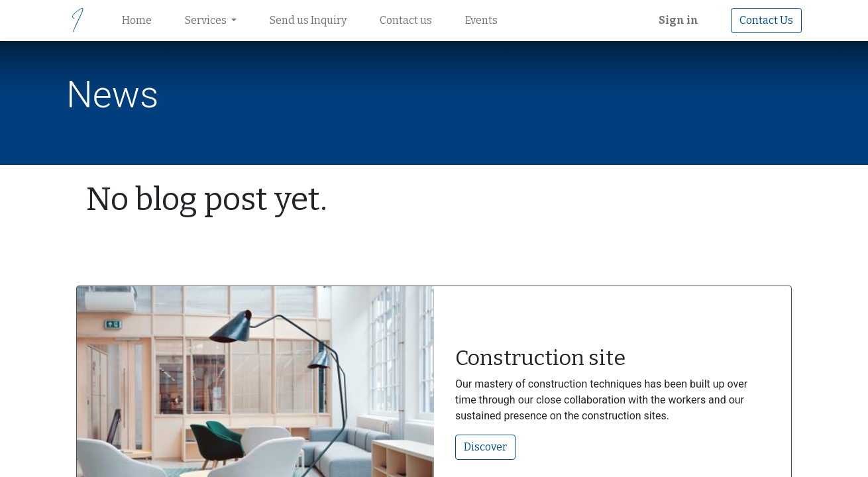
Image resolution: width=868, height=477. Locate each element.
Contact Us (766, 20)
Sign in (678, 20)
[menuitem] (137, 21)
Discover (485, 447)
